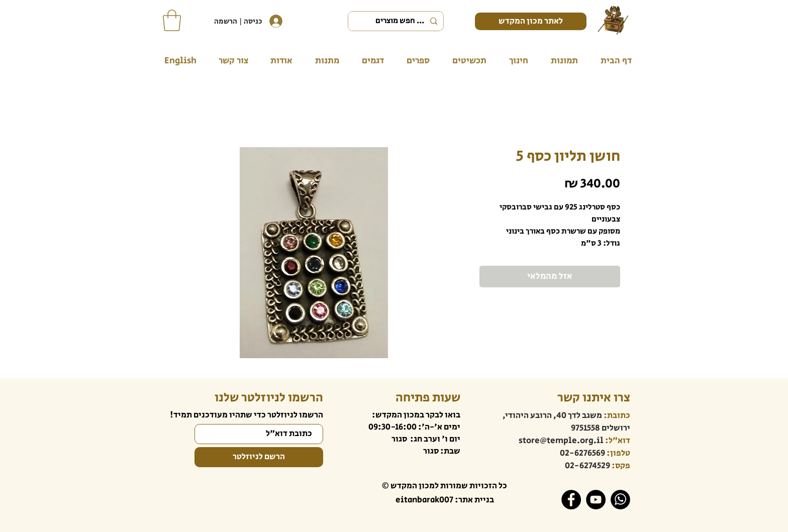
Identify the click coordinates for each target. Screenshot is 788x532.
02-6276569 (582, 453)
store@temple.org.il (561, 441)
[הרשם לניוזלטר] (259, 457)
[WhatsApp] (620, 500)
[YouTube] (596, 500)
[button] (172, 20)
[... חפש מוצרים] (397, 21)
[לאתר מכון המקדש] (531, 21)
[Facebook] (571, 500)
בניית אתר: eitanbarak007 (445, 500)
